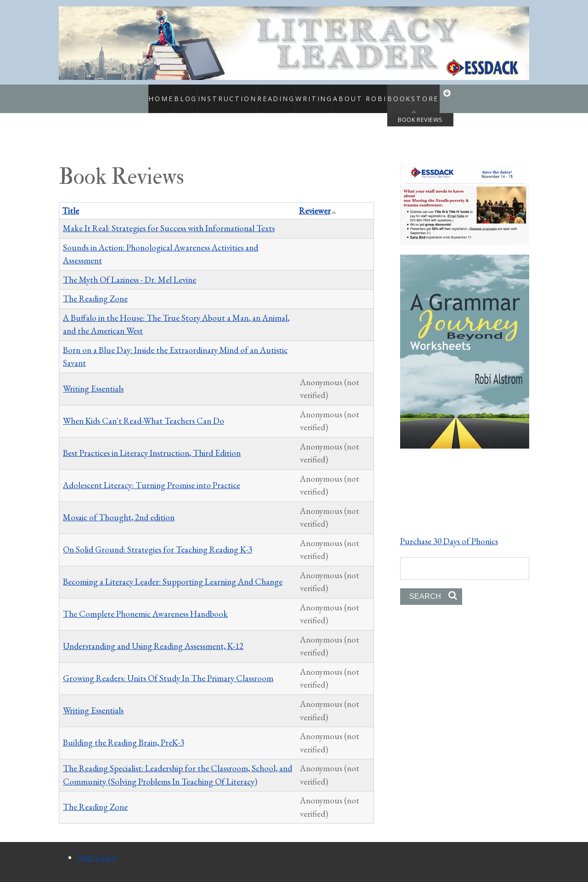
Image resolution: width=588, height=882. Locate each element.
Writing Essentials (93, 378)
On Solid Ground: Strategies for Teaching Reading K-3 (158, 540)
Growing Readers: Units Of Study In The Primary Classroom (168, 669)
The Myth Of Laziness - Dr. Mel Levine (130, 270)
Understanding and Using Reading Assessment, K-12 (153, 636)
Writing (322, 94)
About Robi (376, 94)
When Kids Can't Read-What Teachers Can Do (144, 411)
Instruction (212, 94)
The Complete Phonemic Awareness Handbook (145, 604)
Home (140, 94)
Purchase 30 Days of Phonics (449, 531)
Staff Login (96, 848)
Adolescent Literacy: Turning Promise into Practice (152, 475)
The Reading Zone (95, 289)
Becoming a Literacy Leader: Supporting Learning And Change (173, 572)
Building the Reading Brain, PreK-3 (124, 733)
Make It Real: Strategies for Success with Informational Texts (169, 219)
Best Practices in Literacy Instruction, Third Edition (152, 443)
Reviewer (318, 201)
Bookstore (427, 94)
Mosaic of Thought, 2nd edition (119, 508)
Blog (170, 94)
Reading (271, 94)
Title (71, 201)
